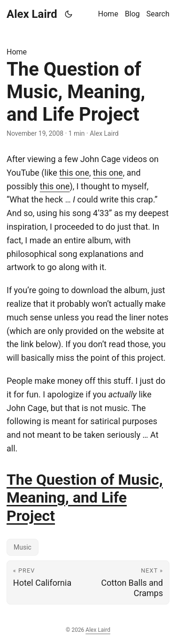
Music (23, 547)
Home (17, 52)
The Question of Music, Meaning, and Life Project (85, 498)
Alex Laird (32, 14)
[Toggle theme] (69, 14)
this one (74, 173)
